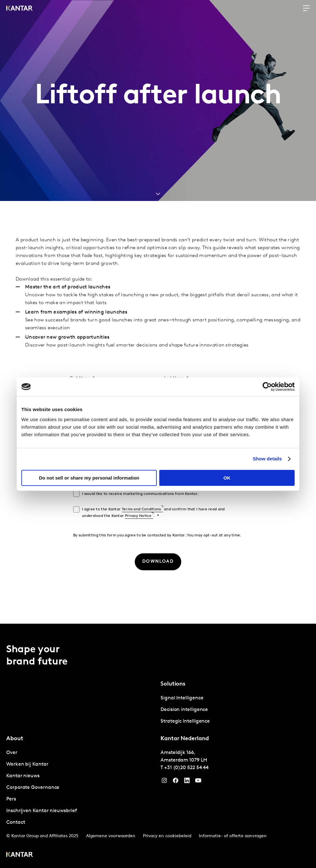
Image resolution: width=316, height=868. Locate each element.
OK (227, 478)
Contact (16, 822)
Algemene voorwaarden (111, 836)
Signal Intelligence (182, 698)
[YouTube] (187, 782)
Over (12, 753)
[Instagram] (164, 782)
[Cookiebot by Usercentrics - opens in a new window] (267, 387)
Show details (267, 459)
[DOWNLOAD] (158, 562)
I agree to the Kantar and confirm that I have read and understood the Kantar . (153, 513)
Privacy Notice (138, 516)
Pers (11, 799)
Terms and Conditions (142, 509)
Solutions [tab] (173, 684)
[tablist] (158, 746)
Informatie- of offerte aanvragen (233, 836)
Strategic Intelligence (185, 721)
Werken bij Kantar (27, 764)
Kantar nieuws (23, 776)
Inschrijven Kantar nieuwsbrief (42, 811)
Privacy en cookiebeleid (167, 836)
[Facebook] (176, 782)
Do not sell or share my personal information (89, 478)
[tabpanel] (235, 710)
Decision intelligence (184, 710)
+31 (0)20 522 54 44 (186, 768)
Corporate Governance (33, 788)
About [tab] (15, 739)
